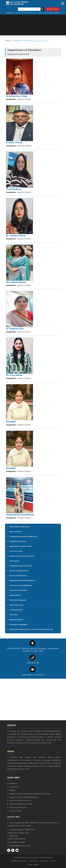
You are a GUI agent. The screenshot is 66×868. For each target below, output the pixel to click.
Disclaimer (44, 861)
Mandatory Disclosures (19, 861)
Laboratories (14, 561)
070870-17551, (30, 830)
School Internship (16, 605)
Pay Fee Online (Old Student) (26, 13)
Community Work (16, 610)
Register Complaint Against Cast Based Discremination (30, 794)
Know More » (12, 745)
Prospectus (14, 783)
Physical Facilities (16, 620)
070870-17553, (24, 833)
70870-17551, (58, 13)
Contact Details (15, 811)
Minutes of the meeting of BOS (22, 556)
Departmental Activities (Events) (22, 581)
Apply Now (10, 13)
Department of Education (19, 527)
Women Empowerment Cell (20, 801)
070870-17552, (13, 833)
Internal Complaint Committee (21, 804)
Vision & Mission (16, 532)
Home (7, 41)
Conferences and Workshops (21, 585)
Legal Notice (34, 861)
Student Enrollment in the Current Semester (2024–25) (31, 629)
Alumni (41, 13)
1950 (23, 842)
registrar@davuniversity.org (33, 675)
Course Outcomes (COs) (19, 571)
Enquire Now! (53, 9)
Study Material (15, 595)
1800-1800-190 (33, 663)
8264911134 (14, 836)
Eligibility (12, 790)
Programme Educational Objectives (23, 536)
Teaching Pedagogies (18, 600)
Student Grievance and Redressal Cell (24, 797)
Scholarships (14, 787)
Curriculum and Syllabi (18, 590)
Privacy (53, 861)
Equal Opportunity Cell (18, 807)
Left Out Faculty (16, 551)
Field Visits (13, 615)
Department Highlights (18, 625)
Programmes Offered (18, 541)
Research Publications (18, 576)
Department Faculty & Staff (20, 546)
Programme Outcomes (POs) (20, 566)
